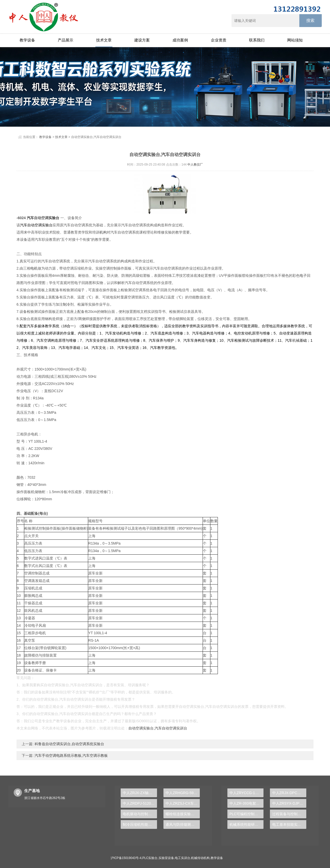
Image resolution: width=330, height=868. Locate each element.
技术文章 (104, 40)
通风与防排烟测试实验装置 (183, 824)
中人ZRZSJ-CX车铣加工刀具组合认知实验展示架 (183, 803)
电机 (34, 268)
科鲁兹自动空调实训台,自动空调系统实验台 (69, 744)
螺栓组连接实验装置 (182, 814)
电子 (303, 276)
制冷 (67, 304)
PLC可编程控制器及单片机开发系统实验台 (247, 814)
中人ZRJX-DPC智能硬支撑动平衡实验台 (289, 793)
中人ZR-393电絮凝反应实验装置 (247, 803)
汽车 (30, 218)
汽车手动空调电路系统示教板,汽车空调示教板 (71, 755)
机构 (103, 232)
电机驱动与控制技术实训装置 (140, 814)
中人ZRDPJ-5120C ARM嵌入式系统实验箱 (140, 803)
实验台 (54, 218)
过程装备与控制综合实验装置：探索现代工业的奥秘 (289, 814)
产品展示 (65, 40)
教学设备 (27, 40)
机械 (296, 340)
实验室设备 (166, 858)
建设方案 (142, 40)
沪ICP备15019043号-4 (126, 858)
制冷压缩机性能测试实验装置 (140, 824)
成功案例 (180, 40)
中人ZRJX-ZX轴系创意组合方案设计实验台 (140, 793)
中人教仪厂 (195, 165)
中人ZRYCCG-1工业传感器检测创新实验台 (247, 793)
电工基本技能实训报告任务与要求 (289, 824)
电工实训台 (183, 858)
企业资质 (219, 40)
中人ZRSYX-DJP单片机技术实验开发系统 (289, 803)
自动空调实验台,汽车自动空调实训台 (158, 728)
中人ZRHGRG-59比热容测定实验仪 (183, 793)
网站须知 (295, 40)
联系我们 (257, 40)
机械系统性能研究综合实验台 (247, 824)
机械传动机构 (200, 858)
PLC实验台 (150, 858)
